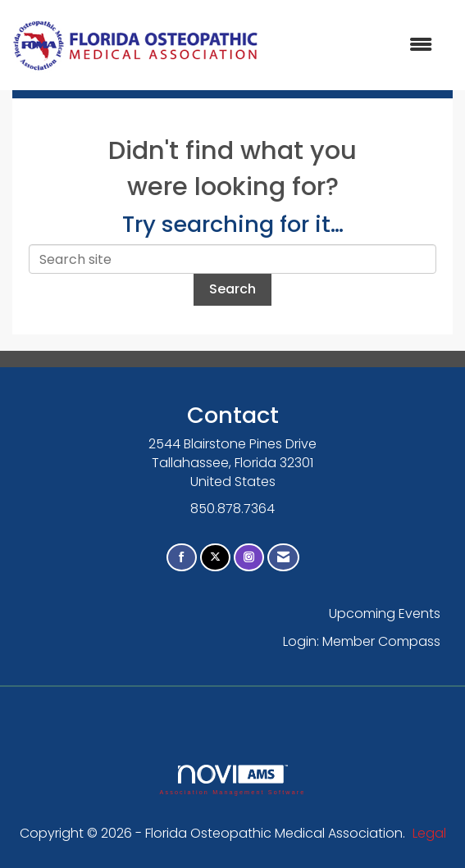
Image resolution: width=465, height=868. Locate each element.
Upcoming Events (385, 614)
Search (232, 289)
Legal (429, 833)
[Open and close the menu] (354, 45)
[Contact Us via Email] (283, 558)
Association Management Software (232, 780)
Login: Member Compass (362, 641)
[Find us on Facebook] (182, 558)
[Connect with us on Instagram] (249, 558)
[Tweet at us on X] (215, 558)
